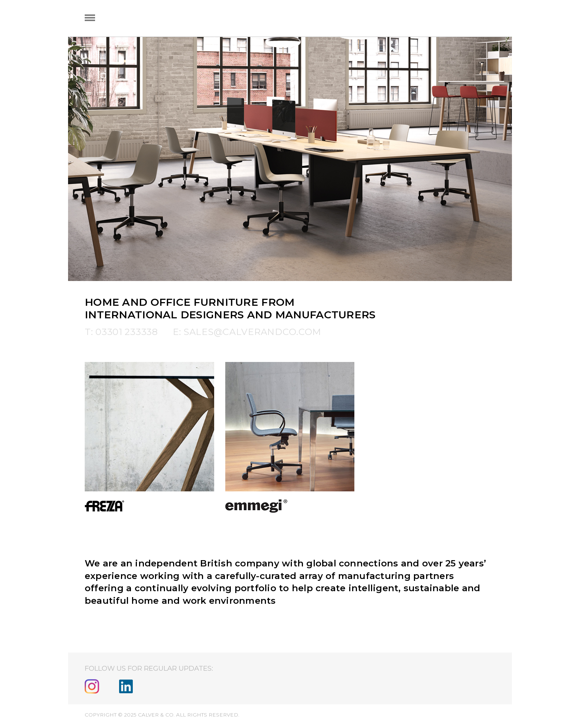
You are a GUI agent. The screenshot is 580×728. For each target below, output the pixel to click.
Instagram (92, 686)
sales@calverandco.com (252, 332)
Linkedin (126, 686)
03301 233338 (127, 332)
